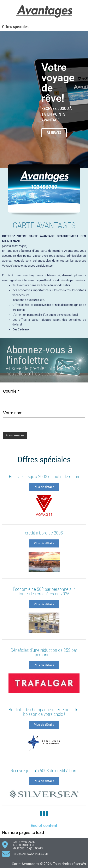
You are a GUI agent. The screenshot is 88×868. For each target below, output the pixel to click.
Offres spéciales (15, 27)
